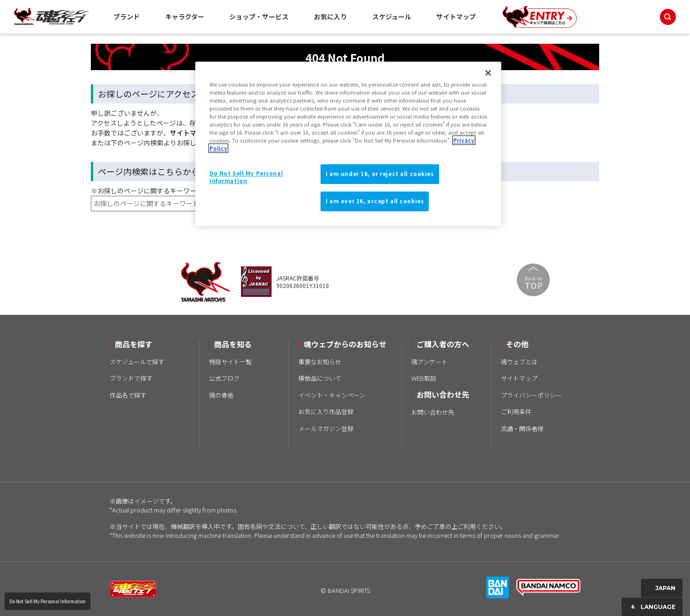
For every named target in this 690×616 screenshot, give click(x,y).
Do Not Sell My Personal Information (48, 601)
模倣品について (320, 378)
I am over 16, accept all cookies (375, 201)
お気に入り (330, 16)
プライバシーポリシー (531, 395)
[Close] (488, 73)
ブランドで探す (131, 378)
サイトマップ (456, 16)
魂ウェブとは (519, 362)
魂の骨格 (221, 395)
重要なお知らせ (320, 362)
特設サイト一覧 (230, 362)
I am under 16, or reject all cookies (380, 174)
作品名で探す (128, 395)
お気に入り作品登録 (326, 412)
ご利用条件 (516, 412)
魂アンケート (429, 362)
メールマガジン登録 (326, 428)
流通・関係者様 (522, 428)
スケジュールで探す (137, 362)
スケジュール (392, 16)
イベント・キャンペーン (332, 395)
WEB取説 (424, 378)
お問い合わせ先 (433, 412)
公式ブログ (224, 378)
